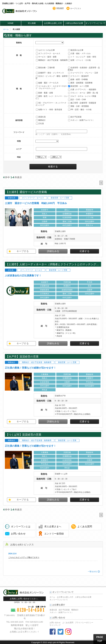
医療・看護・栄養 (44, 93)
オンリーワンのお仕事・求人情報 (20, 13)
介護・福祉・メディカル (79, 53)
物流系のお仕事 (76, 50)
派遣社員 (41, 117)
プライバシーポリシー (84, 623)
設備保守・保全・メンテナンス (50, 73)
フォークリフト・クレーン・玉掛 (83, 73)
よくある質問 (85, 526)
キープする (23, 251)
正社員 (40, 124)
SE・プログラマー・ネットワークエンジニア (51, 104)
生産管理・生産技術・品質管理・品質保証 (84, 69)
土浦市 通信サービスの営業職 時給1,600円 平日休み (36, 203)
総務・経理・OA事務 (78, 79)
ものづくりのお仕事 (45, 50)
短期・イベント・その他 (79, 60)
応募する (85, 251)
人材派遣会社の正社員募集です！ (23, 276)
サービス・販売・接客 (46, 57)
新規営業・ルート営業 (78, 86)
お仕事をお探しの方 (53, 23)
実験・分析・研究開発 (78, 106)
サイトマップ (55, 625)
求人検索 (32, 23)
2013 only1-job (49, 642)
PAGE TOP (100, 639)
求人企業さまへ (53, 526)
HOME (10, 23)
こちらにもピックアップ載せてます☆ (24, 557)
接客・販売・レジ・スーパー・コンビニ (51, 97)
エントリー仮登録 (54, 534)
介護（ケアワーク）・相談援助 (82, 89)
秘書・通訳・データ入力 (47, 83)
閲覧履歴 (60, 8)
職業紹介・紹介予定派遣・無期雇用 (52, 60)
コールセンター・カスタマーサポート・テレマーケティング (51, 87)
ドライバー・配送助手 (78, 76)
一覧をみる (92, 572)
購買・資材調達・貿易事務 (80, 83)
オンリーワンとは (21, 526)
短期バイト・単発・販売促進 (49, 110)
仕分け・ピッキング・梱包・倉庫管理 (51, 77)
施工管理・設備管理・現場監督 (82, 103)
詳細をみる (53, 251)
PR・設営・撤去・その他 (80, 110)
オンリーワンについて (95, 23)
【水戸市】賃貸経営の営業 (22, 356)
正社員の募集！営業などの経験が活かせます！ (30, 368)
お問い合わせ (18, 534)
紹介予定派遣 (75, 117)
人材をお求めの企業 (74, 23)
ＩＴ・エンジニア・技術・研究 (82, 57)
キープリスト (76, 9)
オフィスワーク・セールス (48, 53)
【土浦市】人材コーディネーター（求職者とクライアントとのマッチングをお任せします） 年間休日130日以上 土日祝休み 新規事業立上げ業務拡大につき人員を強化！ (53, 264)
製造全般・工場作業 (45, 68)
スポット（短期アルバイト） (81, 120)
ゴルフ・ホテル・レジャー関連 (82, 96)
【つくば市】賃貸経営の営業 (24, 435)
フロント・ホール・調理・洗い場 (83, 93)
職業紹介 (41, 120)
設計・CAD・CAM (77, 100)
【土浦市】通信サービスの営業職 (28, 192)
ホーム (6, 29)
